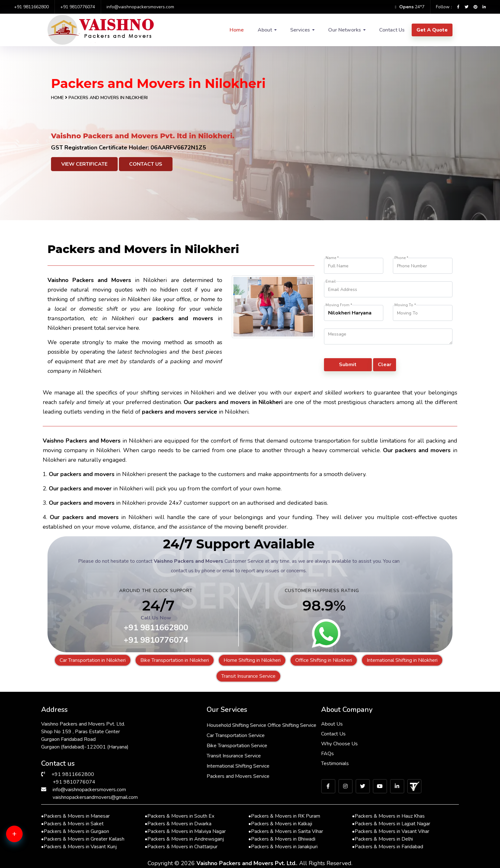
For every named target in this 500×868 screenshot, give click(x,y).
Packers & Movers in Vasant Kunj (79, 847)
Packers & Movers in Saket (72, 824)
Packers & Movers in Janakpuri (283, 847)
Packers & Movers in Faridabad (388, 847)
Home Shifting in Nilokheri (252, 660)
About (265, 30)
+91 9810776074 (78, 7)
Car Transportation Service (236, 735)
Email (331, 282)
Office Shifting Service (292, 725)
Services (300, 30)
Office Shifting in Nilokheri (324, 660)
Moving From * (339, 305)
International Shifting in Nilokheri (402, 660)
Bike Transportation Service (237, 746)
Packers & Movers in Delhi (382, 839)
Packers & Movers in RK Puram (284, 816)
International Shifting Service (238, 766)
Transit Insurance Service (248, 676)
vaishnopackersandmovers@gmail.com (95, 797)
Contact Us (392, 30)
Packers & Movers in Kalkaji (280, 824)
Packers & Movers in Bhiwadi (282, 839)
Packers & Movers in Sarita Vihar (286, 831)
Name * (332, 258)
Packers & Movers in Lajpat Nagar (391, 824)
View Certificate (84, 164)
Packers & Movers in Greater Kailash (83, 839)
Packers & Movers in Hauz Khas (388, 816)
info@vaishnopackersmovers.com (140, 7)
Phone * (401, 258)
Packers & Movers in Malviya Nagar (185, 831)
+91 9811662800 (31, 7)
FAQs (327, 754)
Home (237, 30)
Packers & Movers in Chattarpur (181, 847)
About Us (332, 724)
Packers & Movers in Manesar (75, 816)
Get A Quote (432, 30)
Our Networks (345, 30)
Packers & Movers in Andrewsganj (184, 839)
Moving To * (405, 305)
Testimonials (335, 763)
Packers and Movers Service (238, 776)
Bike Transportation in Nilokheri (175, 660)
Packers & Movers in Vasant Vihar (391, 831)
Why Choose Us (339, 744)
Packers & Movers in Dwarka (178, 824)
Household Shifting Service (236, 725)
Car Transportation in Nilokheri (93, 660)
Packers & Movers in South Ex (180, 816)
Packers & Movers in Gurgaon (75, 831)
